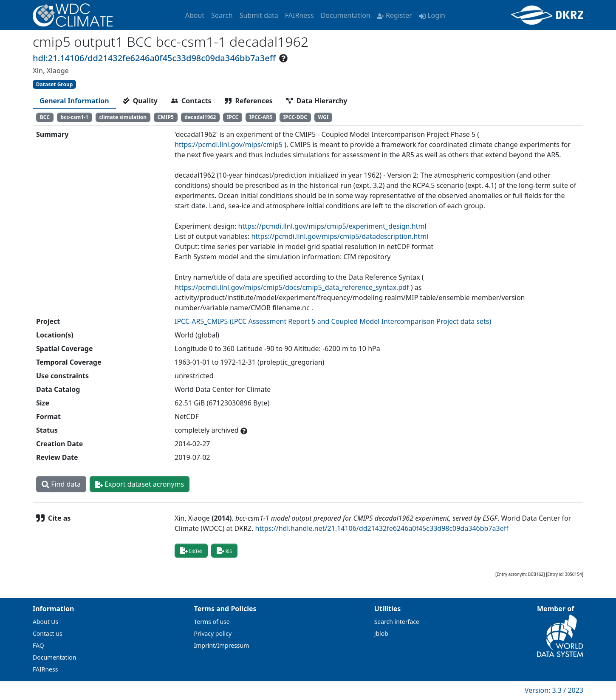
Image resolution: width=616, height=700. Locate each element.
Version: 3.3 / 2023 (554, 690)
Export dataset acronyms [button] (140, 484)
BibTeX (191, 550)
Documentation (346, 15)
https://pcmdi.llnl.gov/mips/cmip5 (229, 145)
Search (222, 15)
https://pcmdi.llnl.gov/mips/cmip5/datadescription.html (340, 236)
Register (395, 15)
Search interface (397, 622)
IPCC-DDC (295, 117)
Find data (61, 484)
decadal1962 (200, 117)
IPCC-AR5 (261, 117)
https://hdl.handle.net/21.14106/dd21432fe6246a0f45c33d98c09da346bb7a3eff (382, 528)
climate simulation (123, 117)
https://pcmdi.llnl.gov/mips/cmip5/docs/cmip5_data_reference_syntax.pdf (292, 287)
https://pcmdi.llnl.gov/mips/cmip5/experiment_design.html (332, 226)
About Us (45, 622)
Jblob (381, 633)
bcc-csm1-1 (75, 117)
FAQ (38, 645)
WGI (324, 117)
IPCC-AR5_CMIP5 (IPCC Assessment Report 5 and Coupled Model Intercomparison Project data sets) (333, 321)
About (195, 15)
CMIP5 (166, 117)
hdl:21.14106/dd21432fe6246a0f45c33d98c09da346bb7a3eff (154, 58)
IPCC (233, 117)
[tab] (74, 101)
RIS (224, 550)
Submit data (259, 15)
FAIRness (300, 15)
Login (432, 15)
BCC (45, 117)
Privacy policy (213, 633)
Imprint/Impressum (222, 645)
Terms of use (212, 622)
